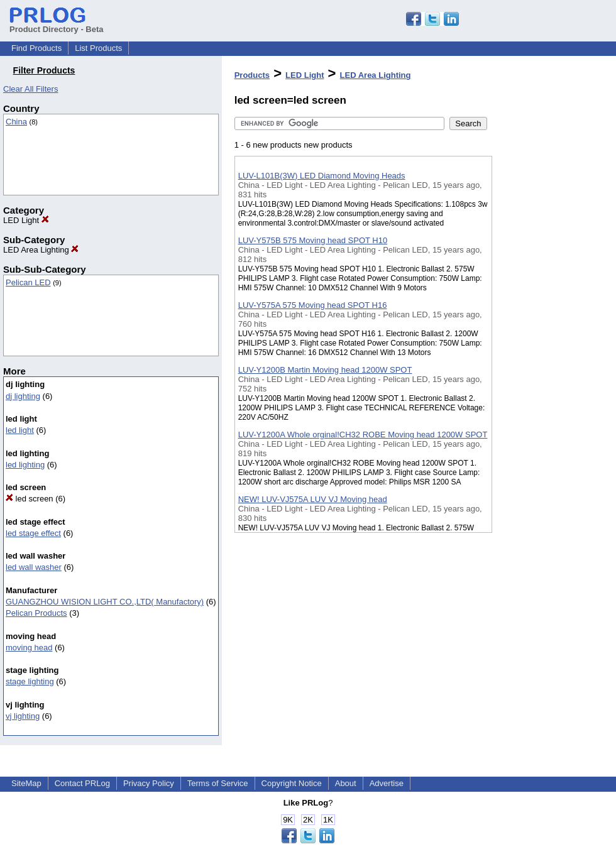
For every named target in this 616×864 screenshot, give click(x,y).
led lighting (25, 465)
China (16, 122)
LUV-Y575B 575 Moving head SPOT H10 (313, 240)
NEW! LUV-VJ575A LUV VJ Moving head (313, 499)
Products (252, 75)
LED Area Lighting (41, 250)
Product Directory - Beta (57, 25)
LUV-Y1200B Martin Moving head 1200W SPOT (325, 370)
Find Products (36, 48)
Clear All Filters (30, 89)
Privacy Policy (149, 783)
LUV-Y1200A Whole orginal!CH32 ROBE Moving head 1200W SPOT (363, 435)
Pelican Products (36, 613)
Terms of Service (218, 783)
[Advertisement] (555, 326)
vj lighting (23, 716)
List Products (98, 48)
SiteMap (26, 783)
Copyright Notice (292, 783)
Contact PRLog (82, 783)
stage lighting (30, 681)
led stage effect (33, 533)
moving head (29, 648)
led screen (30, 499)
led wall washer (34, 567)
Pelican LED (28, 282)
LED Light (26, 220)
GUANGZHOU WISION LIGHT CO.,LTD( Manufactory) (105, 602)
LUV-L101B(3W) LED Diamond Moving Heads (322, 176)
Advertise (387, 783)
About (346, 783)
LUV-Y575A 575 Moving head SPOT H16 (313, 305)
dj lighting (23, 396)
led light (20, 430)
